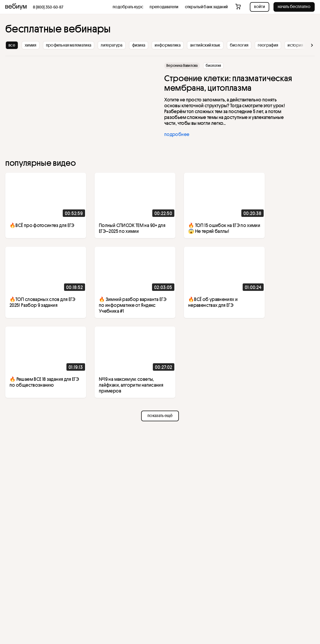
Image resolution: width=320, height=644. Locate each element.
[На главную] (16, 7)
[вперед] (304, 45)
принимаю (24, 628)
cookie (42, 617)
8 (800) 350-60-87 (48, 7)
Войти (260, 6)
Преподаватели (164, 7)
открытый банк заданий (207, 7)
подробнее (177, 134)
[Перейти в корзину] (239, 7)
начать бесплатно (294, 6)
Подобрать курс (128, 7)
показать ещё (160, 415)
